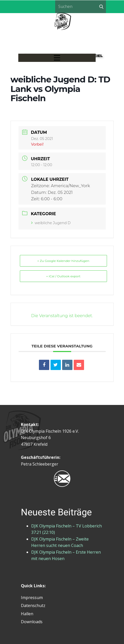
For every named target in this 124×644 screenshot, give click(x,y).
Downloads (32, 622)
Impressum (32, 598)
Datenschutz (33, 605)
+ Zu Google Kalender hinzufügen (63, 261)
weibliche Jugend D (51, 223)
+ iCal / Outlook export (63, 276)
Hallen (27, 614)
